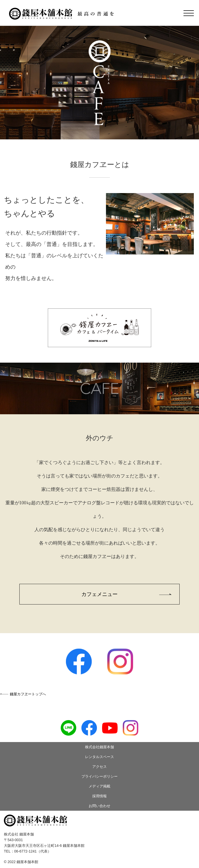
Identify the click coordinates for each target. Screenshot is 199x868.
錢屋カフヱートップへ (28, 694)
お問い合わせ (99, 806)
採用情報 (99, 796)
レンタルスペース (99, 757)
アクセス (99, 767)
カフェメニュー (99, 594)
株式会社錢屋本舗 (99, 747)
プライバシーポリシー (99, 776)
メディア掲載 (99, 786)
